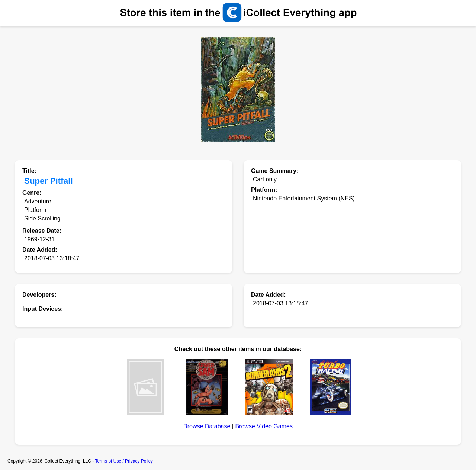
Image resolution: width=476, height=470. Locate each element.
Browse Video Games (264, 426)
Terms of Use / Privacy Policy (124, 461)
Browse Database (207, 426)
